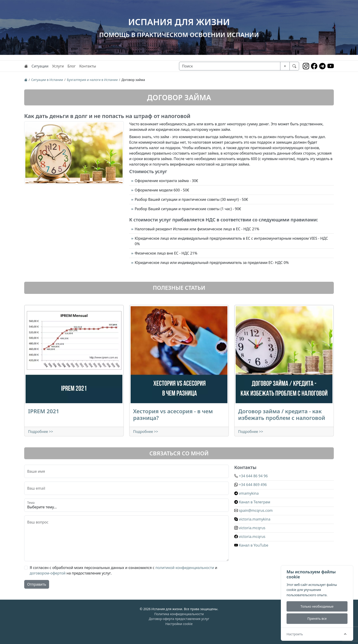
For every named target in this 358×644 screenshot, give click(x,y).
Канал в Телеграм (252, 502)
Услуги (58, 66)
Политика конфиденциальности (179, 614)
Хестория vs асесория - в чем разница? (173, 414)
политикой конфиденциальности (185, 568)
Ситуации (40, 66)
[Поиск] (230, 66)
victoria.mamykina (252, 519)
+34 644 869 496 (250, 485)
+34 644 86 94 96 (251, 476)
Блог (71, 66)
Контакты (88, 66)
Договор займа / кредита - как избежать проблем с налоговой (282, 414)
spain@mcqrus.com (253, 510)
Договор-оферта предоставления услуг (179, 619)
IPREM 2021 (44, 411)
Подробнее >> (41, 432)
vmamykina (246, 493)
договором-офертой (48, 573)
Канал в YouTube (251, 545)
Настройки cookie (179, 624)
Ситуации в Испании (47, 80)
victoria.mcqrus (250, 528)
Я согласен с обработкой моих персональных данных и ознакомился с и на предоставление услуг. (124, 570)
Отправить (37, 584)
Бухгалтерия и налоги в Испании (92, 80)
